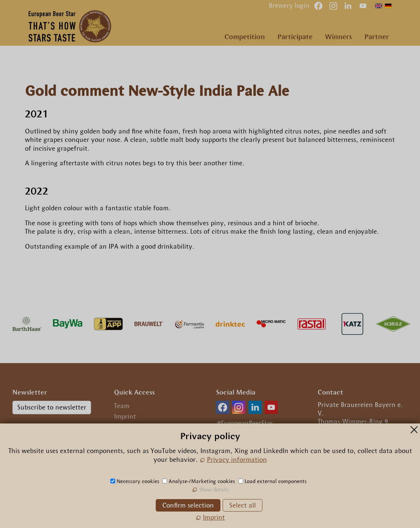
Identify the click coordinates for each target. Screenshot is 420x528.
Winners (338, 37)
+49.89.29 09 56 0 (350, 440)
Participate (295, 37)
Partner (377, 37)
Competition (245, 37)
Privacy (125, 427)
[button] (363, 6)
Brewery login (289, 5)
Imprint (125, 416)
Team (122, 406)
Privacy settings (138, 438)
